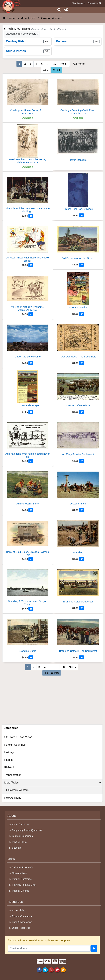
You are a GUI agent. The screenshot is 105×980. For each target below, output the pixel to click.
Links (11, 859)
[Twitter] (45, 970)
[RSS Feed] (63, 970)
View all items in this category (22, 34)
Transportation (13, 775)
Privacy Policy (19, 842)
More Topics (53, 783)
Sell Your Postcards (22, 867)
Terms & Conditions (22, 836)
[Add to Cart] (31, 216)
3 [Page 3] (31, 64)
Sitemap (16, 848)
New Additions (13, 798)
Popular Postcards (22, 879)
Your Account (78, 3)
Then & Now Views (22, 922)
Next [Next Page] (64, 64)
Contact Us (93, 3)
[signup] (94, 948)
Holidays (9, 752)
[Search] (59, 10)
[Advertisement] (53, 699)
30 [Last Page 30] (55, 64)
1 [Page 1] (19, 64)
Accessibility (18, 910)
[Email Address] (49, 948)
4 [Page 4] (36, 64)
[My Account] (66, 10)
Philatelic (10, 767)
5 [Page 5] (42, 64)
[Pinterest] (57, 970)
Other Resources (21, 928)
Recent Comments (22, 916)
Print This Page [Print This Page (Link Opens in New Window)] (52, 673)
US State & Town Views (18, 737)
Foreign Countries (15, 745)
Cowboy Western (16, 790)
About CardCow (20, 824)
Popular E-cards (21, 891)
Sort (57, 70)
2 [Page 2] (25, 64)
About (12, 816)
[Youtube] (51, 970)
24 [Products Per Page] (46, 70)
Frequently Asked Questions (27, 830)
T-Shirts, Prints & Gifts (24, 885)
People (8, 760)
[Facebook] (39, 970)
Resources (15, 902)
